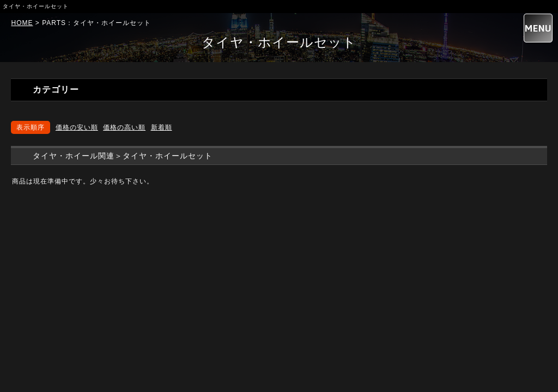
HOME (22, 23)
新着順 (162, 127)
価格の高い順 (124, 127)
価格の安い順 (77, 127)
